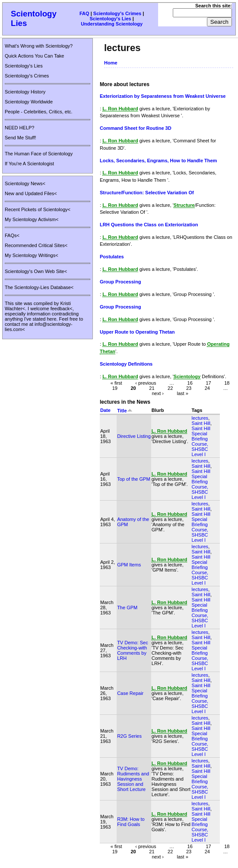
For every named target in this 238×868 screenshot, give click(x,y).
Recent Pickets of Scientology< (38, 209)
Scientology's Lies (111, 19)
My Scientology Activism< (32, 219)
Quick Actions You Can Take (34, 56)
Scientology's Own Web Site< (36, 271)
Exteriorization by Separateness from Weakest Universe (163, 96)
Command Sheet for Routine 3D (136, 128)
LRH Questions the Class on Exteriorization (149, 225)
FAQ (84, 13)
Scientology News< (25, 183)
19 (115, 388)
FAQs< (12, 235)
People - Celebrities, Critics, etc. (39, 112)
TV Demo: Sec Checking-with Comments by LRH (133, 650)
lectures (200, 418)
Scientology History (25, 92)
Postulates (112, 257)
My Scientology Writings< (32, 255)
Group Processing (120, 282)
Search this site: (214, 6)
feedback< (62, 309)
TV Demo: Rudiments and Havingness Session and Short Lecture (133, 779)
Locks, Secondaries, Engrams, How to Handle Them (158, 161)
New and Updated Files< (31, 193)
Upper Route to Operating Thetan (137, 332)
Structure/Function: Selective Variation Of (147, 193)
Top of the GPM (133, 479)
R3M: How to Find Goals (131, 822)
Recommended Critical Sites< (36, 245)
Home (111, 63)
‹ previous (146, 383)
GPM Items (129, 565)
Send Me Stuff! (21, 138)
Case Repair (130, 693)
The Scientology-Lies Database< (39, 287)
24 (207, 388)
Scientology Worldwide (29, 102)
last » (182, 393)
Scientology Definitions (126, 364)
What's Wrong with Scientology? (39, 46)
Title (125, 411)
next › (158, 393)
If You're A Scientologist (29, 164)
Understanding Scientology (112, 24)
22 (170, 388)
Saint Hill (201, 423)
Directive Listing (134, 436)
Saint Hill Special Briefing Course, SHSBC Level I (201, 441)
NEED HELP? (19, 128)
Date (105, 410)
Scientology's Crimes (117, 13)
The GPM (127, 608)
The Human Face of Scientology (39, 154)
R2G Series (129, 736)
